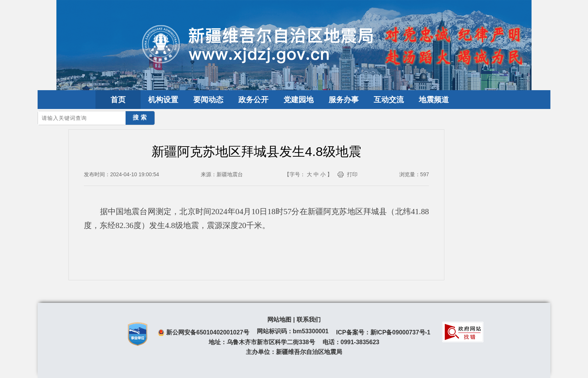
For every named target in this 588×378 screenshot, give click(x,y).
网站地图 (279, 320)
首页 (118, 100)
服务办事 (344, 100)
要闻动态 (208, 100)
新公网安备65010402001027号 (208, 332)
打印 (352, 174)
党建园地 (299, 100)
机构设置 (163, 100)
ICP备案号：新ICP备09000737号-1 (383, 332)
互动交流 (389, 100)
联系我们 (309, 320)
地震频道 (434, 100)
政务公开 (253, 100)
